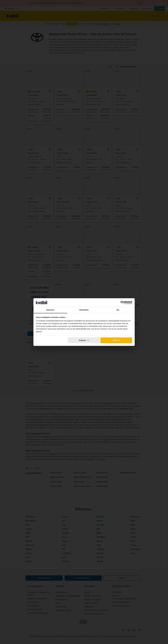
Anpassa (84, 340)
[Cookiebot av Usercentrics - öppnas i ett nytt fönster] (122, 302)
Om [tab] (118, 310)
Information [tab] (84, 310)
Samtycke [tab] (50, 310)
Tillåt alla (116, 340)
